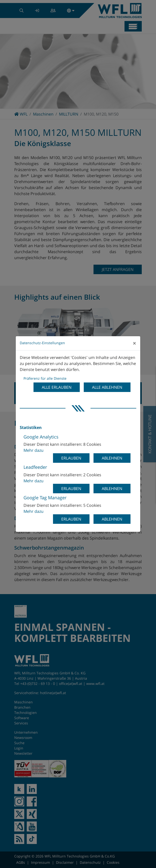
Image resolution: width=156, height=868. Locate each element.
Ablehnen (112, 458)
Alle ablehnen (107, 387)
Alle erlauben (57, 387)
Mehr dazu (33, 450)
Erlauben (71, 458)
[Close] (134, 343)
